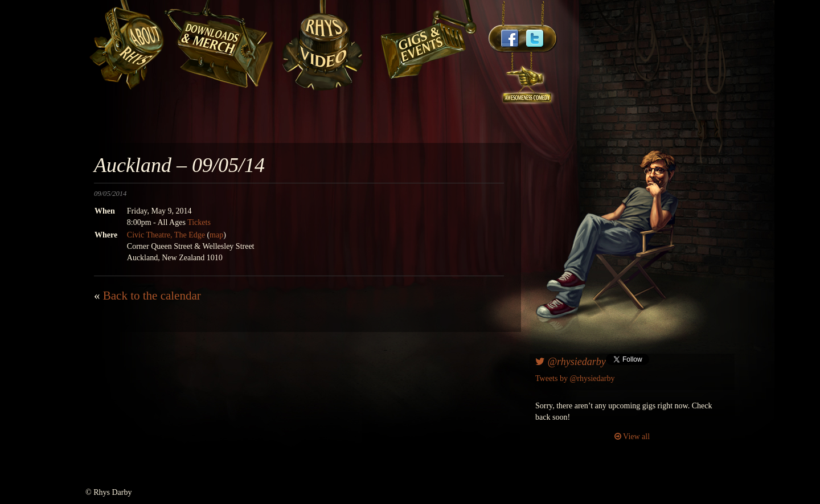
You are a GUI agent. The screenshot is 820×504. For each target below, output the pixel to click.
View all (632, 437)
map (216, 235)
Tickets (199, 222)
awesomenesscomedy (528, 79)
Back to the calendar (152, 296)
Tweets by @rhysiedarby (575, 378)
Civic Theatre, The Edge (166, 235)
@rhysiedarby (571, 362)
